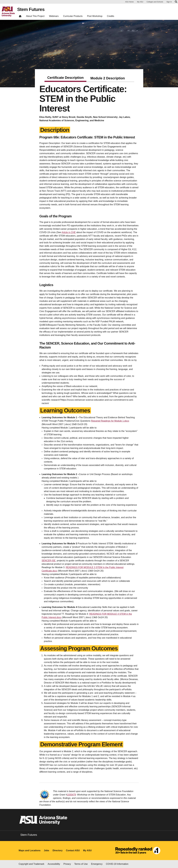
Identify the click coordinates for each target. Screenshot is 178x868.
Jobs (46, 850)
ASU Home (129, 2)
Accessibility (54, 864)
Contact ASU (73, 850)
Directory (58, 850)
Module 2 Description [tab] (108, 78)
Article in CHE (69, 232)
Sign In (169, 2)
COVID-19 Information (117, 864)
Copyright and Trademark (32, 864)
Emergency (97, 864)
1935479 (71, 795)
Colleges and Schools (155, 2)
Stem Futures (31, 9)
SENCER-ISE (49, 561)
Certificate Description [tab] (65, 78)
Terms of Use (81, 864)
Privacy (67, 864)
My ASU (140, 2)
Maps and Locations (30, 850)
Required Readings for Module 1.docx (110, 421)
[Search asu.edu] (176, 2)
